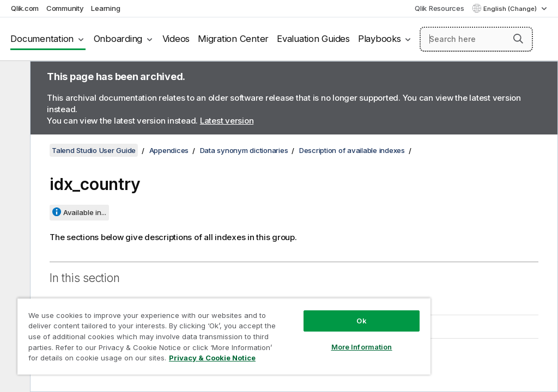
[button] (518, 39)
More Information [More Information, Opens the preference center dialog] (362, 347)
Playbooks (380, 39)
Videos (176, 39)
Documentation (42, 39)
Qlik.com (25, 8)
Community (65, 8)
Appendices (169, 150)
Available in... (85, 212)
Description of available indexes (352, 150)
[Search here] (476, 39)
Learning (105, 8)
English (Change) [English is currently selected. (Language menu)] (511, 9)
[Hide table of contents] (14, 78)
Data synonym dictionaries (244, 150)
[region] (224, 336)
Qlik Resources (439, 8)
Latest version (227, 121)
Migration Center (233, 39)
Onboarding (118, 39)
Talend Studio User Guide (94, 150)
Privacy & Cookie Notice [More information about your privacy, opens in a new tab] (212, 358)
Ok (361, 321)
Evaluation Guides (313, 39)
